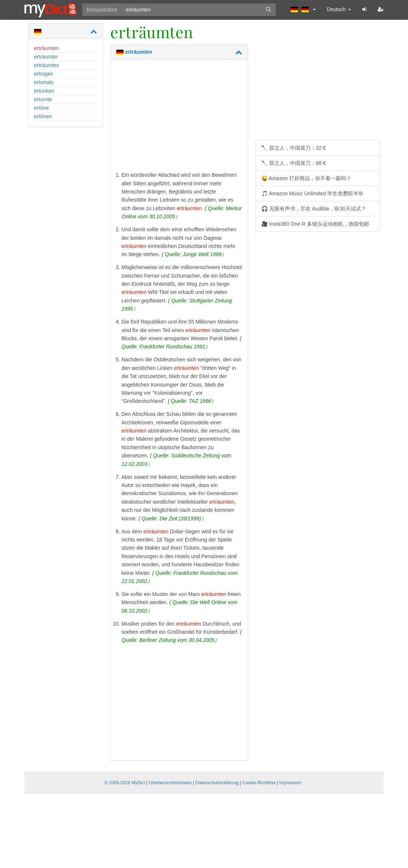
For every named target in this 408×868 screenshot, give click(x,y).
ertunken (44, 91)
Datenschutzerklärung (217, 783)
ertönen (43, 116)
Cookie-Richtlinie (259, 783)
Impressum (290, 783)
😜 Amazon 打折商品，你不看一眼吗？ (306, 178)
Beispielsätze (102, 10)
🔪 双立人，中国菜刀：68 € (294, 163)
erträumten (47, 48)
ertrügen (44, 74)
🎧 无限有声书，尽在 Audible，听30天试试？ (314, 209)
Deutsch (339, 9)
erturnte (43, 99)
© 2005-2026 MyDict (125, 783)
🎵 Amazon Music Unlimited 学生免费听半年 (312, 193)
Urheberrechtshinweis (170, 783)
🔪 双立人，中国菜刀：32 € (294, 148)
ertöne (41, 108)
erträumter (46, 57)
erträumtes (46, 65)
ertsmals (44, 82)
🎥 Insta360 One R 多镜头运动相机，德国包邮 (315, 224)
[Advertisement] (179, 117)
